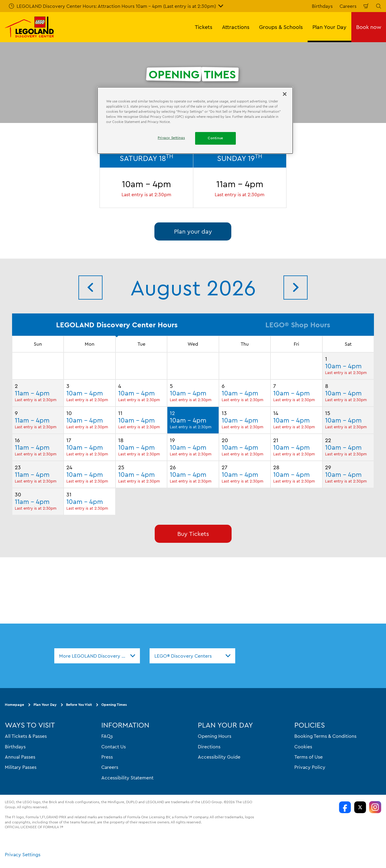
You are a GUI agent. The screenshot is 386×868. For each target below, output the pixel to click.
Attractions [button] (236, 27)
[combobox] (97, 656)
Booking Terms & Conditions (325, 736)
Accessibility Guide (219, 757)
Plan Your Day (45, 704)
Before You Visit (79, 704)
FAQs (107, 736)
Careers (348, 6)
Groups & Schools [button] (281, 27)
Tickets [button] (204, 27)
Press (107, 757)
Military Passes (21, 767)
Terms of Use (308, 757)
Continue (215, 138)
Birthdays (322, 6)
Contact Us (114, 746)
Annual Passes (20, 757)
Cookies (303, 746)
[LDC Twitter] (360, 807)
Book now (369, 27)
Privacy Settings (23, 854)
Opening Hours (215, 736)
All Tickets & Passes (26, 736)
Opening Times (114, 704)
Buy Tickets (193, 534)
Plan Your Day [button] (329, 27)
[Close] (285, 94)
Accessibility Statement (127, 777)
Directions (209, 746)
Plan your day (193, 231)
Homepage (14, 704)
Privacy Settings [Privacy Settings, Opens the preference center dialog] (171, 138)
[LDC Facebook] (345, 807)
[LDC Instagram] (375, 807)
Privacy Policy (310, 767)
